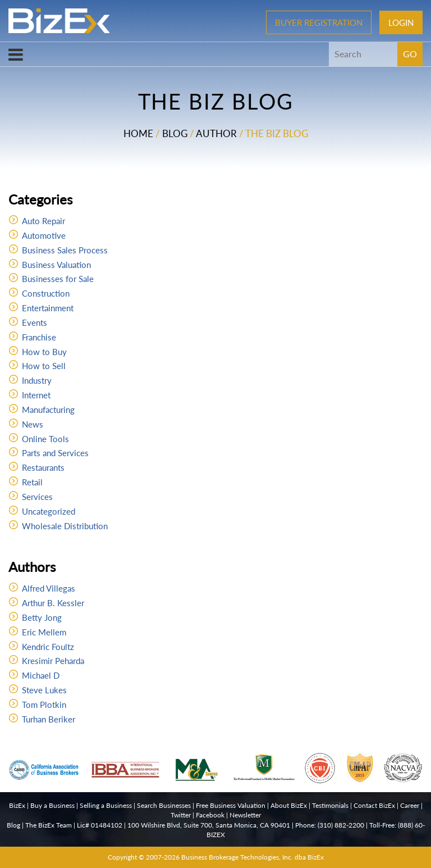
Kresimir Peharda (53, 661)
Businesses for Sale (58, 279)
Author (216, 133)
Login (401, 22)
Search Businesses (164, 805)
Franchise (39, 337)
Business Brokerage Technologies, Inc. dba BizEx (253, 857)
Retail (32, 482)
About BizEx (289, 805)
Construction (46, 293)
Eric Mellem (44, 632)
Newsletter (245, 815)
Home (138, 133)
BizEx (17, 805)
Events (35, 322)
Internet (36, 395)
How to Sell (44, 366)
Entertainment (48, 308)
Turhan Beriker (49, 719)
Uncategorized (49, 511)
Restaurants (43, 467)
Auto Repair (43, 221)
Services (37, 497)
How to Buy (44, 352)
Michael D (41, 675)
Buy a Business (52, 805)
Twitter (181, 815)
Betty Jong (42, 617)
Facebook (210, 815)
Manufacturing (48, 410)
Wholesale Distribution (65, 526)
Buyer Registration (319, 22)
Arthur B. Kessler (53, 603)
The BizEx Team (49, 825)
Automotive (44, 235)
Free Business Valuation (231, 805)
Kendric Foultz (48, 647)
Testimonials (330, 805)
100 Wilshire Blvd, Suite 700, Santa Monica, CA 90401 (209, 825)
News (33, 424)
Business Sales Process (65, 250)
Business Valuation (56, 265)
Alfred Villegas (49, 588)
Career (410, 805)
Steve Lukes (44, 690)
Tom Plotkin (44, 705)
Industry (37, 380)
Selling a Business (106, 805)
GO (410, 54)
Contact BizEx (374, 805)
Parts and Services (55, 453)
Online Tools (45, 439)
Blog (175, 133)
